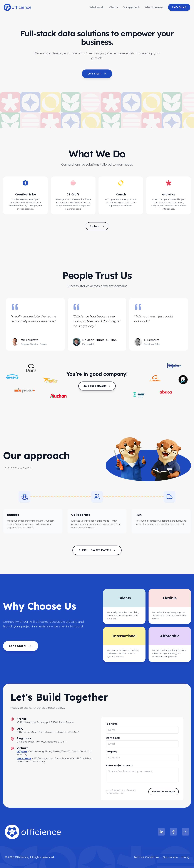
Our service (170, 857)
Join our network (97, 387)
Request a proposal (164, 792)
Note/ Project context (119, 765)
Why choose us (154, 7)
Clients (114, 7)
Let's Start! (179, 7)
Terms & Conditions (146, 857)
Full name (112, 724)
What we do (97, 7)
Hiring (185, 857)
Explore (97, 226)
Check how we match (97, 552)
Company (111, 752)
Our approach (131, 7)
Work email (113, 738)
